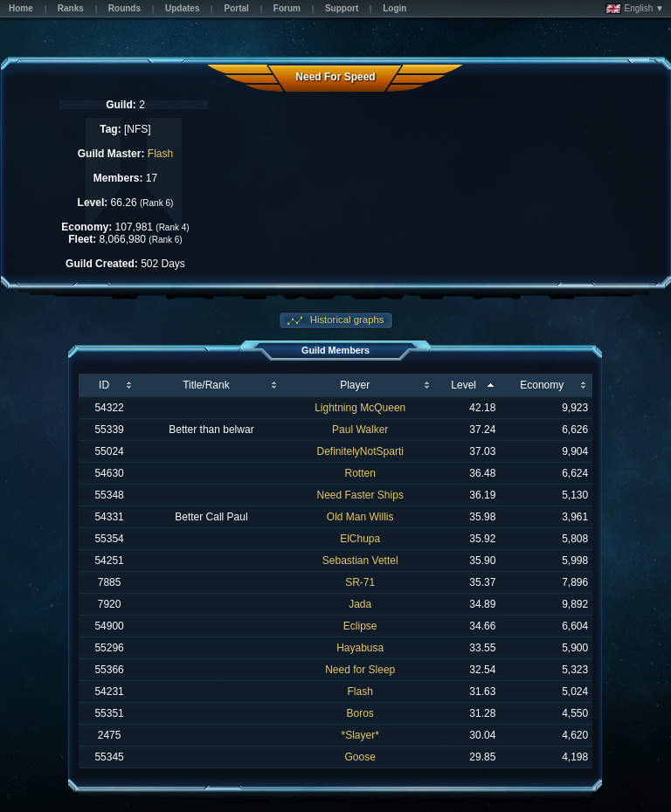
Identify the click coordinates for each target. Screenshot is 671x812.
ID (104, 385)
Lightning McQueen (360, 408)
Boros (360, 713)
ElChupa (360, 539)
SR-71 (360, 582)
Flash (160, 154)
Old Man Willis (360, 517)
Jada (360, 604)
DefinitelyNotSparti (360, 451)
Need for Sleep (360, 670)
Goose (360, 757)
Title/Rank (206, 385)
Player (355, 385)
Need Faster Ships (360, 495)
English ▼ (635, 9)
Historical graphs (346, 320)
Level (463, 385)
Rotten (360, 473)
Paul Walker (360, 430)
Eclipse (360, 626)
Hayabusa (360, 648)
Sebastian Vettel (360, 561)
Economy (542, 385)
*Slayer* (360, 735)
